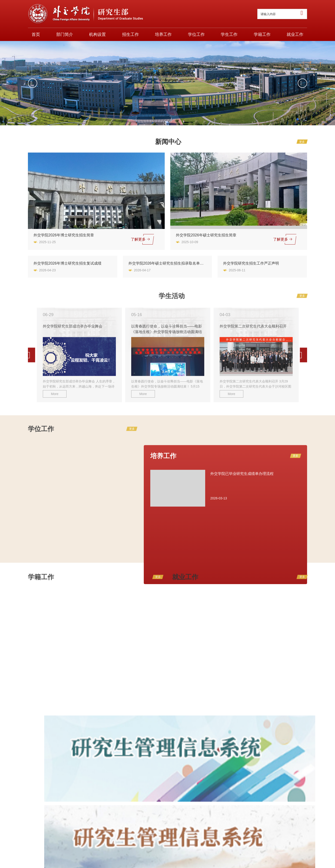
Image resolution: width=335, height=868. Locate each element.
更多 (302, 142)
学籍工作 (262, 34)
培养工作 (163, 34)
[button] (33, 83)
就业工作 (295, 34)
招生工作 (131, 34)
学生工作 (229, 34)
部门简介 (65, 34)
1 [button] (298, 120)
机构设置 (97, 34)
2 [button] (304, 121)
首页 (36, 34)
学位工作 (196, 34)
